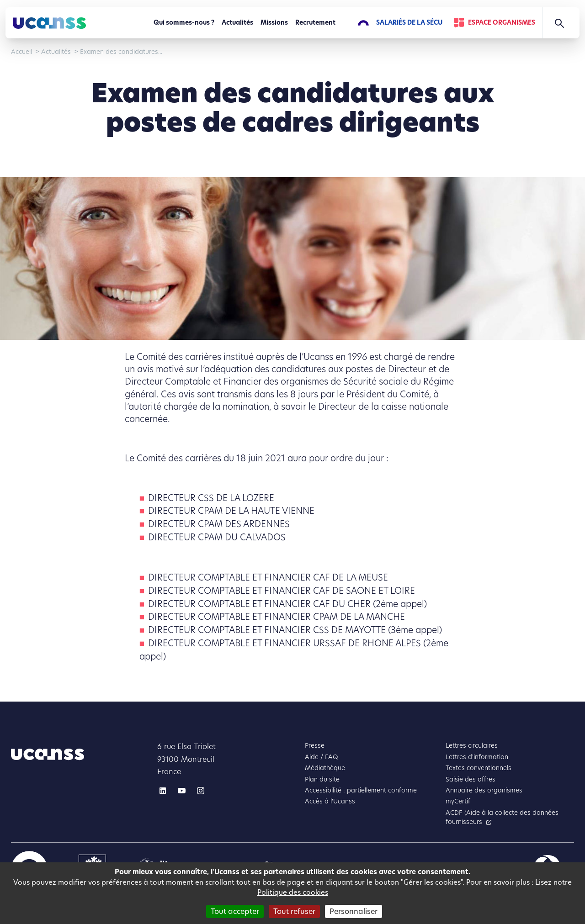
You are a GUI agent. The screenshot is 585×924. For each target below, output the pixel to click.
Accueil (21, 52)
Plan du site (322, 779)
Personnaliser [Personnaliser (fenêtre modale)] (354, 911)
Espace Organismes (502, 23)
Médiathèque (325, 768)
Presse (315, 746)
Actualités (237, 23)
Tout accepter (235, 911)
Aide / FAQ (322, 757)
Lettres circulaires (472, 746)
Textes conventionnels (479, 768)
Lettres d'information (477, 757)
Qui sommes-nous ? (184, 23)
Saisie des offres (471, 779)
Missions (274, 23)
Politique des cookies (293, 892)
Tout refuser (294, 911)
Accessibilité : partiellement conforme (361, 790)
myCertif (458, 801)
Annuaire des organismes (484, 790)
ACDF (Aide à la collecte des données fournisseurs (502, 817)
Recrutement (315, 23)
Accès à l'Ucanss (330, 801)
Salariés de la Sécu (409, 23)
